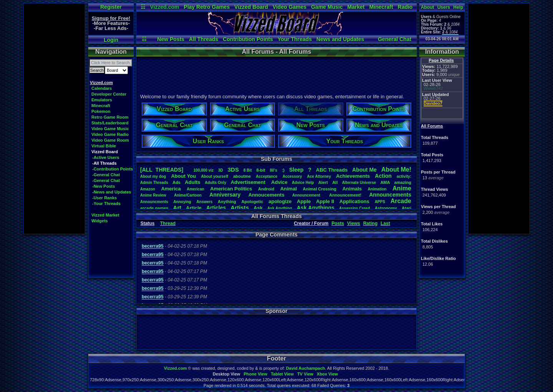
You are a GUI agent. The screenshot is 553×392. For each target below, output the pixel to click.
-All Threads (104, 163)
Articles (216, 208)
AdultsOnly (215, 183)
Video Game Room (110, 140)
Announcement (307, 195)
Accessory (292, 176)
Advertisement (249, 182)
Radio (405, 7)
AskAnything (280, 208)
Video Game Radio (110, 134)
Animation (377, 189)
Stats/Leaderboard (110, 123)
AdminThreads (154, 183)
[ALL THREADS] (162, 170)
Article (194, 208)
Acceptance (267, 176)
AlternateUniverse (359, 183)
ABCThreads (332, 170)
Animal (289, 189)
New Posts (171, 39)
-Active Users (106, 157)
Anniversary (225, 195)
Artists (240, 208)
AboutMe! (396, 170)
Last (385, 223)
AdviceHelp (303, 183)
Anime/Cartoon (188, 195)
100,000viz (204, 170)
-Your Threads (106, 203)
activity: (404, 176)
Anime (402, 188)
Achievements (353, 176)
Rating (370, 223)
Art (177, 208)
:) (283, 170)
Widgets (100, 221)
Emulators (102, 100)
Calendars (102, 88)
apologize (280, 201)
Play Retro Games (207, 7)
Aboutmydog (153, 176)
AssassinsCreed (355, 208)
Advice (279, 182)
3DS (233, 170)
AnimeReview (153, 195)
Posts (338, 223)
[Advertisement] (54, 119)
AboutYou (183, 176)
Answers (205, 202)
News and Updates (340, 39)
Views (354, 223)
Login (111, 40)
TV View (305, 374)
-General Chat (106, 175)
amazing (403, 182)
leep (296, 170)
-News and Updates (112, 192)
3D (221, 170)
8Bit (248, 170)
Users (444, 7)
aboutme (242, 176)
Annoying (182, 202)
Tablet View (282, 374)
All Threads (204, 39)
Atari (406, 208)
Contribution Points (248, 39)
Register (111, 7)
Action (383, 176)
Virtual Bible (104, 146)
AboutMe (364, 170)
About (428, 7)
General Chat (395, 39)
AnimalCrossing (320, 189)
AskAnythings (316, 208)
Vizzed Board (251, 7)
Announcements (390, 195)
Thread (168, 223)
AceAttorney (319, 176)
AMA (385, 182)
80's (274, 170)
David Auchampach (306, 368)
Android (266, 189)
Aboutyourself (214, 176)
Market (356, 7)
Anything (227, 202)
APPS (380, 202)
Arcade (401, 201)
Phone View (255, 374)
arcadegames (154, 208)
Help (458, 7)
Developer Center (109, 94)
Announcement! (345, 195)
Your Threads (295, 39)
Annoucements (267, 195)
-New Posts (103, 186)
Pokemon (101, 111)
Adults (192, 182)
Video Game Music (110, 129)
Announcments (154, 202)
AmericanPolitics (231, 189)
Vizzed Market (105, 215)
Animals (352, 189)
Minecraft (381, 7)
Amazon (148, 189)
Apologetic (252, 202)
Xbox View (327, 374)
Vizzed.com (164, 7)
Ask (258, 208)
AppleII (325, 201)
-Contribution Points (113, 169)
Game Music (327, 7)
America (171, 189)
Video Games (290, 7)
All (335, 182)
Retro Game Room (110, 117)
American (195, 189)
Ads (176, 182)
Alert (323, 182)
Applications (354, 201)
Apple (304, 201)
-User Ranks (104, 198)
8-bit (261, 170)
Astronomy (386, 208)
